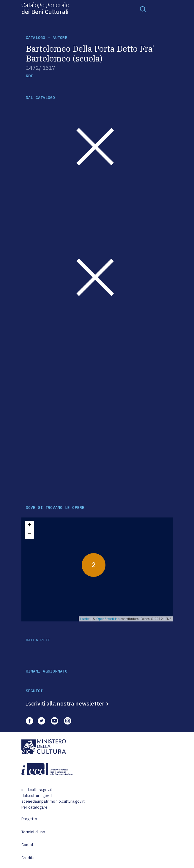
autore (60, 38)
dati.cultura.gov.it (37, 796)
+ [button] (29, 525)
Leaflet (85, 619)
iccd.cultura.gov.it (37, 790)
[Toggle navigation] (143, 9)
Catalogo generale (45, 8)
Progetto (29, 819)
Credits (28, 858)
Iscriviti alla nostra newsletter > (67, 703)
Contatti (29, 845)
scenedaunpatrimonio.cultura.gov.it (53, 801)
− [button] (29, 534)
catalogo (36, 38)
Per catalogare (35, 807)
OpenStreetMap (108, 619)
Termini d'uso (33, 832)
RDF (30, 76)
